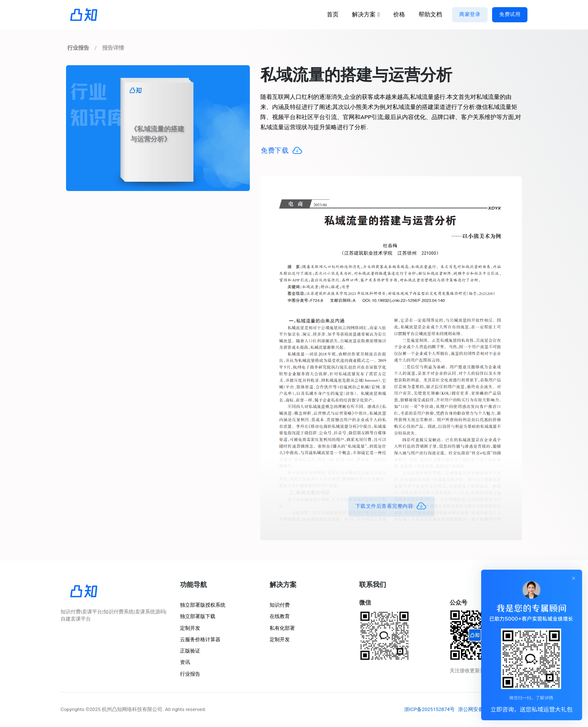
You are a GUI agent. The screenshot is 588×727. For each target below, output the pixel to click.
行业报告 (190, 674)
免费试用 (510, 14)
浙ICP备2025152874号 (430, 709)
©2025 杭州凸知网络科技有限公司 (124, 709)
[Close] (574, 578)
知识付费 (280, 605)
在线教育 (280, 616)
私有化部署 (282, 628)
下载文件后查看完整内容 (391, 507)
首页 (333, 15)
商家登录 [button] (470, 14)
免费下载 (282, 151)
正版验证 (190, 651)
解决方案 (364, 15)
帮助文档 (430, 15)
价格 (399, 15)
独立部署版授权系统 (203, 605)
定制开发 (190, 628)
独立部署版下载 (198, 616)
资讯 (185, 662)
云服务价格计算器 (200, 639)
